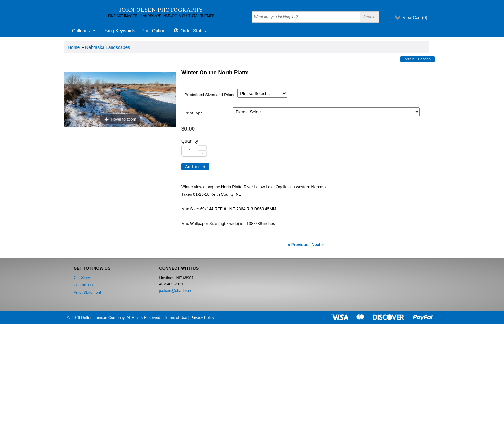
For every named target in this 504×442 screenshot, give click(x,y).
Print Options (154, 31)
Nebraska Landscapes (108, 47)
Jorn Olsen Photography (161, 10)
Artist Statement (87, 293)
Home (74, 47)
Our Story (82, 278)
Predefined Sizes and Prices (210, 95)
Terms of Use (176, 318)
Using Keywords (119, 31)
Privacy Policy (202, 318)
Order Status (193, 31)
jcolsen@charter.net (176, 291)
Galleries (84, 31)
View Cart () (415, 18)
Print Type (194, 113)
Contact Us (83, 285)
